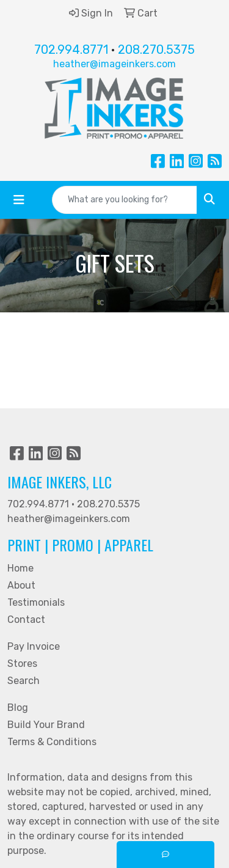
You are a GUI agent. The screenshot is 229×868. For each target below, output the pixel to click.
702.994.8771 (71, 50)
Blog (18, 708)
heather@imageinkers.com (114, 64)
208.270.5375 (156, 50)
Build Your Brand (46, 725)
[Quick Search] (125, 200)
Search (24, 681)
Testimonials (36, 602)
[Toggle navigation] (19, 200)
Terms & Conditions (52, 742)
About (21, 585)
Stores (22, 664)
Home (20, 568)
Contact (26, 620)
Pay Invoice (34, 646)
